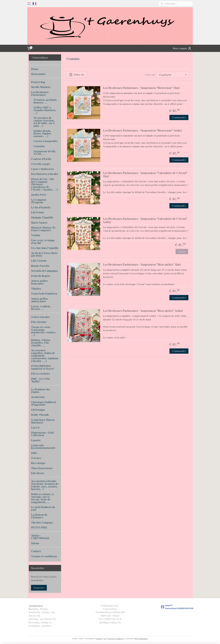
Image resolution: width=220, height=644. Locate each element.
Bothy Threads (40, 415)
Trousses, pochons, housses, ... (45, 101)
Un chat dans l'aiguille (45, 248)
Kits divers (38, 473)
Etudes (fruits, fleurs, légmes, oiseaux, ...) (43, 133)
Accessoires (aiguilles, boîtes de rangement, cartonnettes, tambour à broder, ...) (45, 355)
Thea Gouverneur (42, 468)
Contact (36, 551)
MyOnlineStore (141, 638)
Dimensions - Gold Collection (42, 434)
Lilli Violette (39, 261)
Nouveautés (38, 74)
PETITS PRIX (39, 527)
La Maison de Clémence (39, 516)
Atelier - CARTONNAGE (40, 537)
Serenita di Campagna (44, 271)
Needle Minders (41, 87)
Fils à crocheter (41, 373)
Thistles (36, 289)
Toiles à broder (40, 317)
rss (105, 638)
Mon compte (182, 48)
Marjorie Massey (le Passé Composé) (43, 229)
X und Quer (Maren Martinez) (43, 421)
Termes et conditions (44, 556)
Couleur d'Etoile (41, 159)
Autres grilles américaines (39, 300)
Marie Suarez (39, 222)
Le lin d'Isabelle (41, 207)
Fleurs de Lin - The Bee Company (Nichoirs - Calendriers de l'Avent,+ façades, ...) (44, 184)
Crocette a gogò (40, 164)
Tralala (36, 235)
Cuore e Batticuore (43, 169)
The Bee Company (42, 522)
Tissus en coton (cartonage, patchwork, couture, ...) (44, 331)
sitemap (99, 638)
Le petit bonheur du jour (43, 508)
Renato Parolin (40, 266)
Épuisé (182, 251)
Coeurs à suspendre (46, 141)
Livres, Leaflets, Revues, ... (41, 308)
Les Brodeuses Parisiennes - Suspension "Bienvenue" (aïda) (142, 131)
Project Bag (38, 82)
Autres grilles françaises (39, 282)
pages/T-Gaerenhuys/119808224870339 (176, 607)
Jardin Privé (39, 195)
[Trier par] (173, 75)
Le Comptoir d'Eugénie (39, 201)
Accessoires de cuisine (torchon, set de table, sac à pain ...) (44, 122)
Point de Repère (41, 276)
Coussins (39, 146)
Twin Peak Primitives (44, 293)
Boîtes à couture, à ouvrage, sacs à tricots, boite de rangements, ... (42, 498)
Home (35, 69)
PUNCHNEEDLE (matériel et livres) (43, 367)
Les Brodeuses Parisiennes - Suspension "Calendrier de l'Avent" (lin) (145, 175)
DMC (34, 453)
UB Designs (38, 410)
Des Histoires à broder (45, 174)
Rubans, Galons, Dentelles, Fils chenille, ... (41, 342)
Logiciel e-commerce (115, 638)
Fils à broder (39, 322)
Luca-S (35, 427)
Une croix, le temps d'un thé (43, 242)
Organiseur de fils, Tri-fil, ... (45, 153)
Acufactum (38, 397)
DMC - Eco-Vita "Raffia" (40, 380)
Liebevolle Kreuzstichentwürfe (43, 447)
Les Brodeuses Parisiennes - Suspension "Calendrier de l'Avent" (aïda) (145, 220)
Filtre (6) (77, 75)
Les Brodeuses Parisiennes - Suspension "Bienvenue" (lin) (141, 88)
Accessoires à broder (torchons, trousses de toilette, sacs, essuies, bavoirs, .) (45, 485)
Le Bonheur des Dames (41, 391)
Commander (179, 117)
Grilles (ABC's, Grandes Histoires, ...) (45, 110)
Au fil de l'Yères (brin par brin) (44, 254)
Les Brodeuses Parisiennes (40, 93)
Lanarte (36, 440)
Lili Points (38, 212)
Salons (35, 543)
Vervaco (36, 458)
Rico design (38, 463)
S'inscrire (39, 588)
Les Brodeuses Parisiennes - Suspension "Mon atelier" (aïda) (143, 311)
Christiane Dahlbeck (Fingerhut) (44, 403)
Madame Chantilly (42, 217)
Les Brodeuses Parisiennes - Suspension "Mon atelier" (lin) (142, 265)
